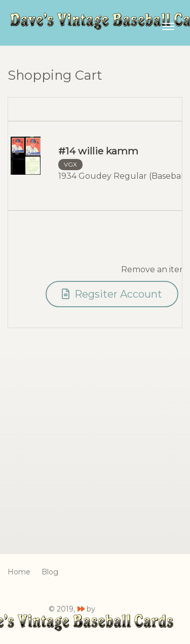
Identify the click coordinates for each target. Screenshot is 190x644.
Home (19, 572)
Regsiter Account (112, 294)
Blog (50, 572)
